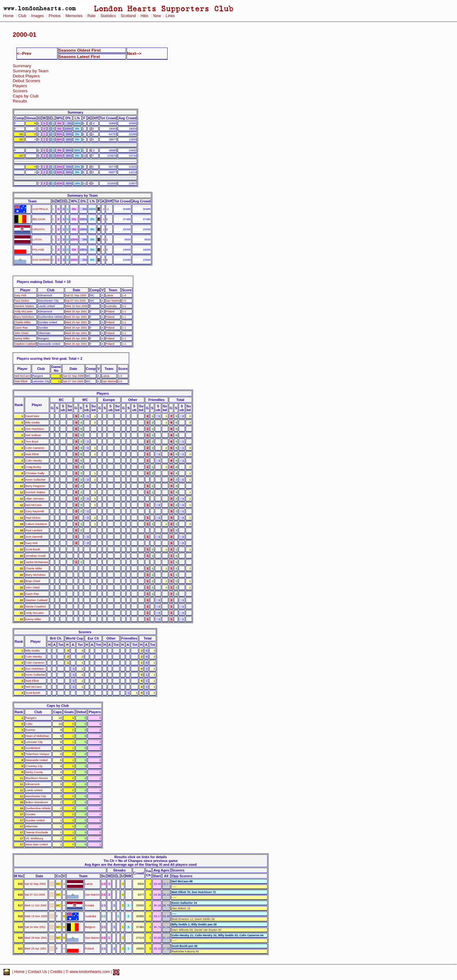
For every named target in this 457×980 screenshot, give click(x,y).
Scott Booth (33, 549)
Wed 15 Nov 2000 (77, 306)
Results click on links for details (141, 857)
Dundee (31, 814)
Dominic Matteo (24, 306)
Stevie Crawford (36, 607)
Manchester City (36, 796)
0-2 (124, 306)
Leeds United (34, 790)
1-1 (124, 312)
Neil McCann (22, 376)
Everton (31, 730)
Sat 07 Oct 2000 (76, 301)
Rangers (31, 718)
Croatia (90, 905)
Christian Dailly (35, 473)
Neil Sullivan (33, 435)
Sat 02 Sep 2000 (76, 295)
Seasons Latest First (79, 57)
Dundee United (35, 820)
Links (170, 16)
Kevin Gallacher (36, 480)
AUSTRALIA (40, 209)
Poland (110, 312)
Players (20, 86)
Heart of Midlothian (38, 736)
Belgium (90, 927)
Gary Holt (20, 295)
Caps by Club (26, 96)
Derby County (34, 772)
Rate (91, 16)
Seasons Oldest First (79, 50)
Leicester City (34, 742)
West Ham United (37, 845)
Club (22, 16)
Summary (22, 66)
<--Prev (24, 53)
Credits (56, 972)
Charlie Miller (23, 322)
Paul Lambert (34, 530)
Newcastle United (37, 760)
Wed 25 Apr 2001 (76, 312)
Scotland (128, 16)
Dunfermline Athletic (38, 808)
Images (37, 16)
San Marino (113, 301)
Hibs (144, 16)
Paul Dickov (22, 301)
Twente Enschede (37, 832)
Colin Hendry (34, 461)
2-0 (124, 301)
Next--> (134, 53)
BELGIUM (39, 219)
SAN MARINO (41, 260)
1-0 (124, 295)
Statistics (108, 16)
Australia (111, 306)
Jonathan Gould (36, 556)
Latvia (109, 295)
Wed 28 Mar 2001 (36, 938)
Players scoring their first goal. (42, 358)
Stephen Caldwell (25, 344)
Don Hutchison (35, 429)
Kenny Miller (22, 339)
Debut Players (26, 76)
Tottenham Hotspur (38, 754)
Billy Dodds (33, 423)
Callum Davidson (36, 524)
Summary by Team (31, 71)
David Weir (33, 416)
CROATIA (39, 229)
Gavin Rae (21, 328)
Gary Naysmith (35, 511)
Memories (74, 16)
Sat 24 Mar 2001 (35, 927)
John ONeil (21, 333)
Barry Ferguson (35, 486)
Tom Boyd (32, 442)
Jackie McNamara (37, 562)
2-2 (104, 927)
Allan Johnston (35, 499)
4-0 (104, 938)
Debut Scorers (26, 81)
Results (20, 101)
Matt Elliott (21, 381)
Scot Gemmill (34, 537)
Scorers (20, 91)
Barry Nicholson (24, 317)
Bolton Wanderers (37, 802)
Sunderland (33, 748)
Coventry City (34, 766)
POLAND (38, 250)
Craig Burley (33, 467)
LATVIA (37, 240)
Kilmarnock (33, 784)
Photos (55, 16)
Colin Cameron (35, 448)
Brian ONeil (33, 581)
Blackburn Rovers (37, 778)
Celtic (29, 724)
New (157, 16)
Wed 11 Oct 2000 (36, 905)
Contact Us (38, 972)
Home (8, 16)
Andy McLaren (23, 312)
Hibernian (32, 826)
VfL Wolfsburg (34, 839)
